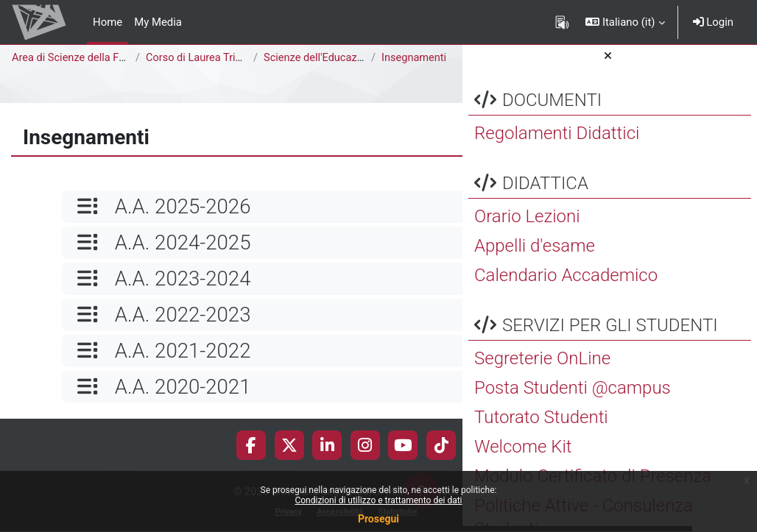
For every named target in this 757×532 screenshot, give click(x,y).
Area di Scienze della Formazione (92, 58)
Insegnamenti (415, 58)
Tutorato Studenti (541, 423)
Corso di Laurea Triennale (208, 58)
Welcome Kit (523, 453)
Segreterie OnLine (542, 364)
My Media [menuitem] (158, 22)
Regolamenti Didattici (557, 139)
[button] (625, 22)
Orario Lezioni (527, 222)
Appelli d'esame (535, 252)
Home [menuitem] (108, 22)
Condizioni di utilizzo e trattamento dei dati (378, 500)
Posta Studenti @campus (573, 394)
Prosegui (378, 519)
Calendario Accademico (566, 281)
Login (713, 22)
